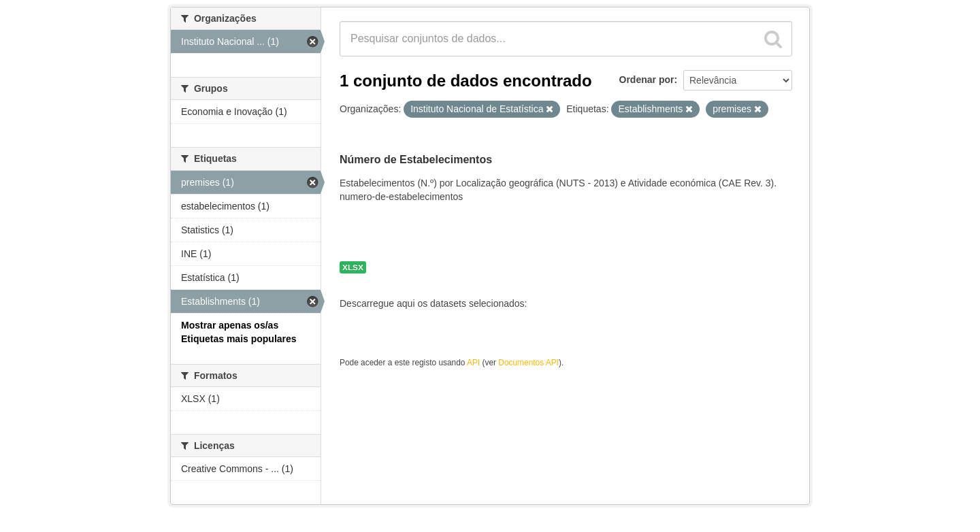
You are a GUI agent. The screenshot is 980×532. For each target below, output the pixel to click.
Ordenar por (647, 80)
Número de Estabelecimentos (416, 160)
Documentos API (528, 363)
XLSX (353, 267)
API (473, 363)
